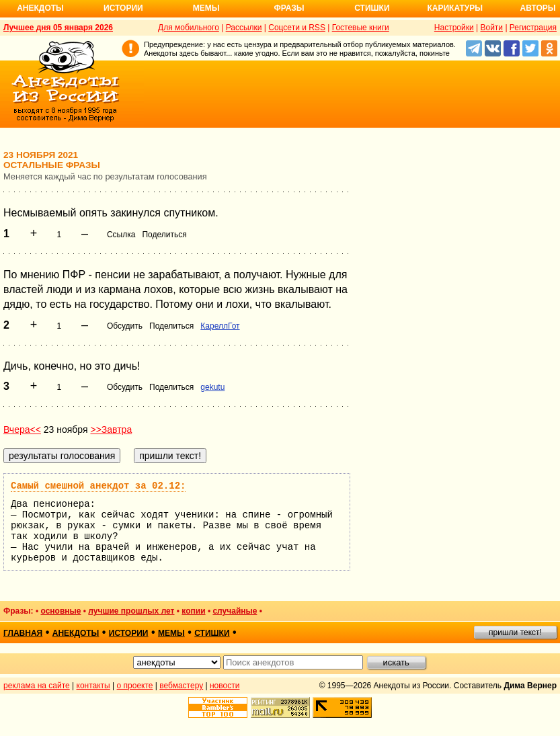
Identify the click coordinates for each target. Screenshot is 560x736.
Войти (491, 28)
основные (61, 611)
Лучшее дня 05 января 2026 (58, 28)
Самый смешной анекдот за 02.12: (98, 486)
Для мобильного (189, 28)
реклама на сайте (37, 686)
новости (225, 686)
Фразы (289, 8)
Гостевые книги (361, 28)
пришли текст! (515, 632)
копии (193, 611)
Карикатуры (455, 8)
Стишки (372, 8)
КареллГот (220, 326)
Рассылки (244, 28)
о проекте (135, 686)
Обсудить (125, 326)
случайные (235, 611)
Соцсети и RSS (297, 28)
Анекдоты (40, 8)
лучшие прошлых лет (131, 611)
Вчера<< (22, 430)
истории (129, 633)
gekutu (212, 387)
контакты (93, 686)
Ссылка (121, 235)
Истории (123, 8)
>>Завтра (111, 430)
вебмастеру (181, 686)
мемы (171, 633)
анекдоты (76, 633)
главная (23, 633)
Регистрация (533, 28)
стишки (212, 633)
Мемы (206, 8)
